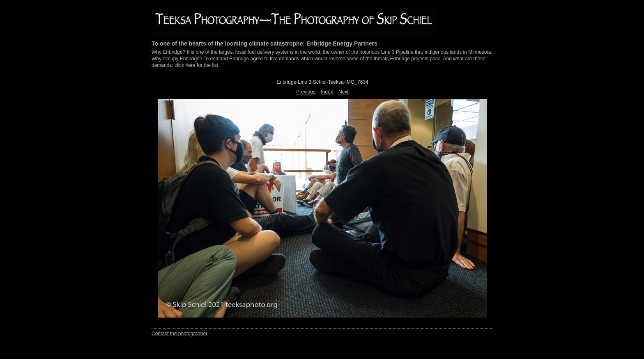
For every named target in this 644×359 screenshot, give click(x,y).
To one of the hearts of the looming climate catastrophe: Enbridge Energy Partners (264, 43)
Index (327, 92)
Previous (306, 92)
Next (344, 92)
